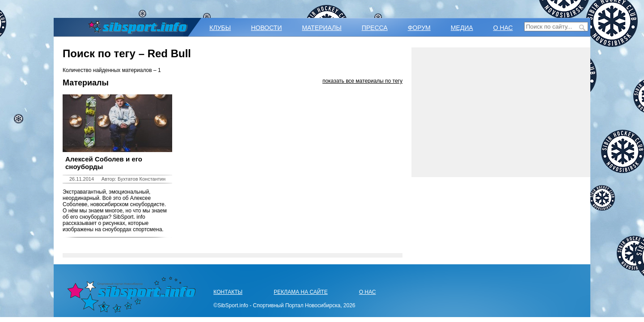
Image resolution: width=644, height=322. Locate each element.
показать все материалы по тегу (362, 81)
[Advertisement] (501, 112)
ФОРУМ (419, 28)
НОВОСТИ (266, 28)
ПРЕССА (375, 28)
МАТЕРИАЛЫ (322, 28)
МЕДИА (462, 28)
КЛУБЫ (220, 28)
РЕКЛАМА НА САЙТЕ (301, 292)
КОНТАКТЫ (228, 292)
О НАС (503, 28)
